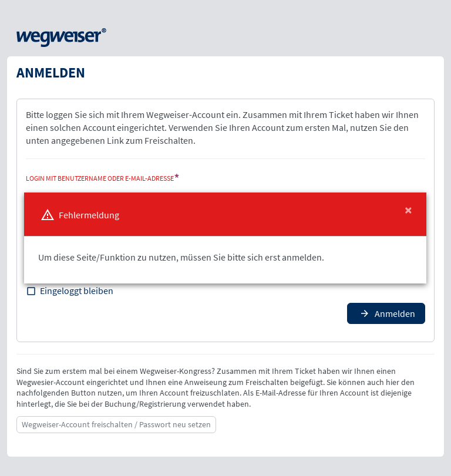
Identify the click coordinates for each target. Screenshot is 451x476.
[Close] (408, 210)
